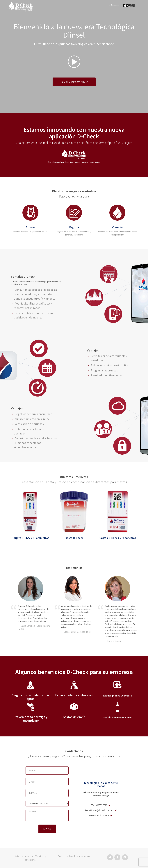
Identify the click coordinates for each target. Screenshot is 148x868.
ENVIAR (47, 829)
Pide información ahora (74, 82)
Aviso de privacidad (25, 856)
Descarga (114, 5)
